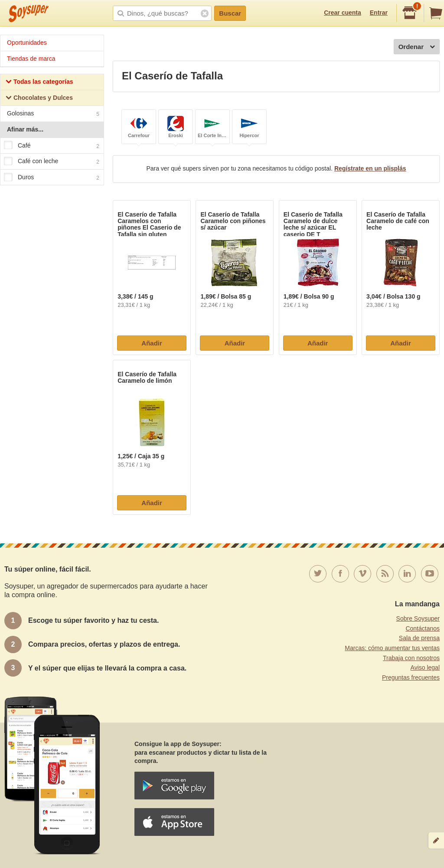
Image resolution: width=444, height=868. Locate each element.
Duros (52, 178)
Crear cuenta (343, 13)
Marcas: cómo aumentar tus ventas (392, 648)
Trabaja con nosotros (411, 658)
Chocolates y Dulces (39, 99)
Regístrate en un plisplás (370, 168)
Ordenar (417, 47)
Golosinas (53, 114)
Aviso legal (425, 667)
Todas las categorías (39, 83)
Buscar (230, 13)
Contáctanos (423, 628)
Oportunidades (27, 43)
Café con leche (52, 161)
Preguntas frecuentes (411, 677)
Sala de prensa (419, 638)
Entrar (379, 13)
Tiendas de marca (31, 59)
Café (52, 146)
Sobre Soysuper (418, 618)
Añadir (152, 343)
